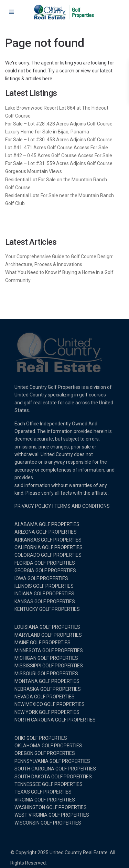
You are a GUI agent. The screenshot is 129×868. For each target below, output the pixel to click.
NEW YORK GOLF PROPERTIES (47, 712)
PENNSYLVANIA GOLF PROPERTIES (52, 761)
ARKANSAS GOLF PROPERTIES (48, 540)
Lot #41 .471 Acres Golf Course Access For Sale (57, 148)
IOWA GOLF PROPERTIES (41, 578)
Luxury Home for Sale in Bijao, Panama (47, 132)
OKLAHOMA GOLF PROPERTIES (48, 746)
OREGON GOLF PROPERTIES (45, 753)
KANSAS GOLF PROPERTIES (45, 602)
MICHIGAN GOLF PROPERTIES (46, 658)
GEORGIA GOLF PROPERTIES (45, 571)
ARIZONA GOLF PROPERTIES (46, 532)
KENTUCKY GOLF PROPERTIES (47, 609)
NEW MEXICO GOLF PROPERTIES (50, 704)
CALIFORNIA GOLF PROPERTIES (49, 547)
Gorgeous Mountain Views (34, 171)
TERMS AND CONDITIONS (82, 506)
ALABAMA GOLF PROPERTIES (47, 524)
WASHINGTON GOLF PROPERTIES (51, 807)
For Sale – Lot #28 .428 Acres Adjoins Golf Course (59, 124)
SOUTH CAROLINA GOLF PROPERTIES (55, 769)
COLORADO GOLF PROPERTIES (48, 555)
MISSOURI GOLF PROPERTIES (46, 674)
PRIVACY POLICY (33, 506)
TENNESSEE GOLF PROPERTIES (49, 784)
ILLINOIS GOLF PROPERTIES (44, 586)
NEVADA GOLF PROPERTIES (45, 697)
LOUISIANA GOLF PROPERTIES (47, 627)
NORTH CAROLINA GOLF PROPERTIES (55, 720)
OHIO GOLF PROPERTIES (41, 738)
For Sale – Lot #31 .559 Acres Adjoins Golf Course (59, 163)
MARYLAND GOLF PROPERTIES (48, 635)
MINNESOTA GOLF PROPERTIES (49, 650)
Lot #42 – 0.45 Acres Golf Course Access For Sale (59, 155)
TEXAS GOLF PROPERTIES (43, 792)
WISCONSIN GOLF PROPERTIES (48, 823)
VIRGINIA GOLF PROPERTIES (45, 800)
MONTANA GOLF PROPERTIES (47, 681)
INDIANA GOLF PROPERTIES (44, 594)
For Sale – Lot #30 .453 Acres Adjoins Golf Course (59, 140)
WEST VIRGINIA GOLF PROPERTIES (52, 815)
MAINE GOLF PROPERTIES (42, 643)
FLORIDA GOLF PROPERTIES (45, 563)
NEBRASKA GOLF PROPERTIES (48, 689)
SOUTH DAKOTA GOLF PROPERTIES (53, 777)
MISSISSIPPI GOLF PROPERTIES (49, 666)
